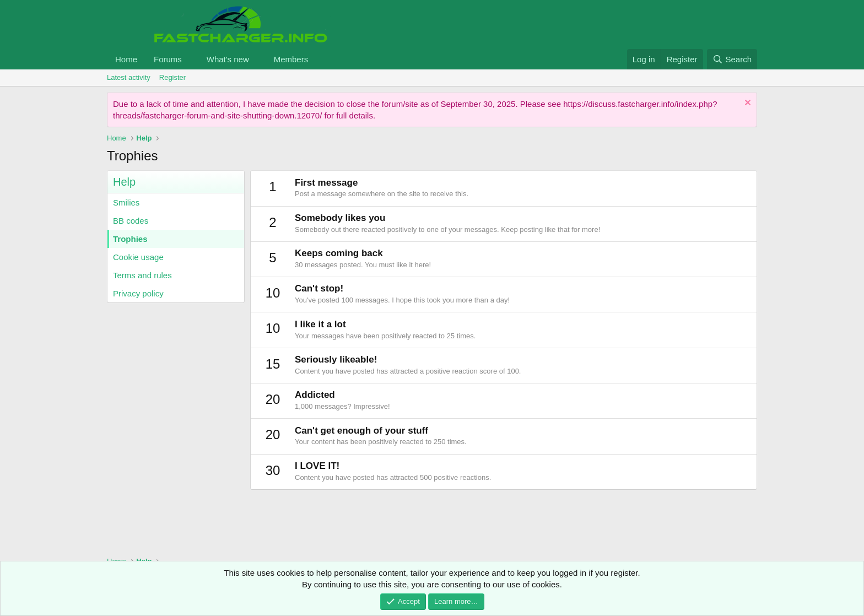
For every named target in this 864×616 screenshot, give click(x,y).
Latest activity (129, 77)
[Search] (732, 59)
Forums (168, 59)
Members (291, 59)
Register (172, 77)
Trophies (130, 239)
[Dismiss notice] (746, 104)
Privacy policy (138, 293)
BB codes (131, 221)
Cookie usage (138, 257)
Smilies (126, 202)
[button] (191, 59)
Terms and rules (142, 275)
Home (126, 59)
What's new (228, 59)
